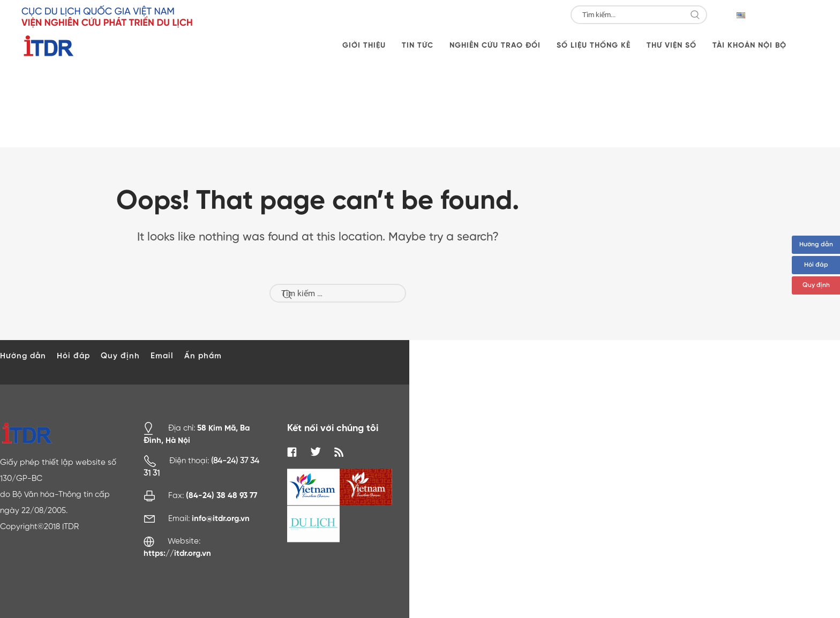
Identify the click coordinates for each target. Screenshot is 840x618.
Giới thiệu (364, 46)
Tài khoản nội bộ (749, 46)
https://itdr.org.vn (177, 553)
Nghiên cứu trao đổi (495, 46)
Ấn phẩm (203, 356)
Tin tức (418, 46)
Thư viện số (672, 46)
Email (162, 356)
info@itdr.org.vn (221, 519)
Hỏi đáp (816, 265)
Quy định (816, 285)
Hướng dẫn (816, 245)
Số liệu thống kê (594, 46)
